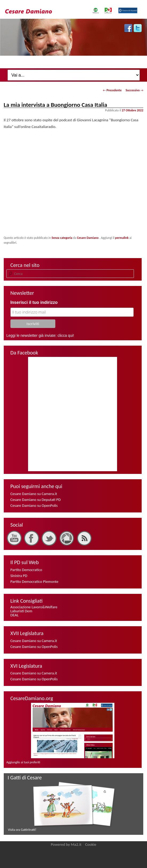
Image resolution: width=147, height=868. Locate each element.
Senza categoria (62, 238)
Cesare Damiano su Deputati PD (36, 500)
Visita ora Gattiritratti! (22, 830)
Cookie (91, 844)
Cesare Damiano (88, 238)
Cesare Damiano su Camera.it (34, 494)
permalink (122, 238)
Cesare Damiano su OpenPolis (34, 505)
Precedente (112, 90)
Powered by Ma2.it (66, 844)
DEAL (15, 615)
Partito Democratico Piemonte (34, 582)
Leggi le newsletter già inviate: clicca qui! (40, 335)
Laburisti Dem (21, 611)
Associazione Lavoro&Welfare (34, 607)
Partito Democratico (26, 570)
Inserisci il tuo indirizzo (34, 302)
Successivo (134, 90)
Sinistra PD (19, 576)
